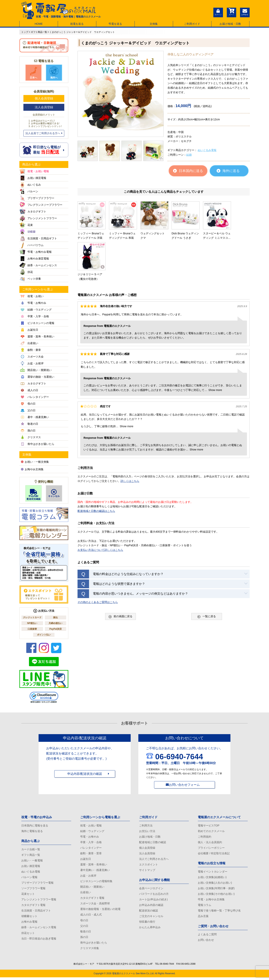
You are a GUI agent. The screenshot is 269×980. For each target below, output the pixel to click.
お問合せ (245, 12)
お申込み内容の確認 (151, 906)
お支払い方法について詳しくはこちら (100, 507)
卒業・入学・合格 (91, 843)
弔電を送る (115, 24)
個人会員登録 (44, 98)
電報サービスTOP (209, 825)
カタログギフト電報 (33, 906)
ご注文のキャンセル (151, 918)
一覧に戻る (207, 573)
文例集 (154, 24)
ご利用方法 (146, 825)
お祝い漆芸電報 (31, 867)
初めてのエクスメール (211, 831)
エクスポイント (149, 865)
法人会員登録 (44, 107)
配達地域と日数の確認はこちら (96, 468)
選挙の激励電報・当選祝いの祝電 (100, 911)
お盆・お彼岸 (88, 877)
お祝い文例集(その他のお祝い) (216, 895)
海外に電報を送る (32, 831)
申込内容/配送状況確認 (33, 495)
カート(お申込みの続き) (153, 901)
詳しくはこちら (130, 438)
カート (231, 12)
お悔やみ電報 (29, 924)
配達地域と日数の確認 (153, 843)
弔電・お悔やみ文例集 (211, 901)
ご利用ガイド (192, 24)
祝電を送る (77, 24)
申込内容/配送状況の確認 (85, 774)
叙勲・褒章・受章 (91, 854)
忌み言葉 (203, 918)
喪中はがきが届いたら (94, 945)
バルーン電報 (29, 878)
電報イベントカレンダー (213, 872)
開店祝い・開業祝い (92, 888)
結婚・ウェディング (92, 831)
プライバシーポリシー (211, 848)
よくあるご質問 (207, 936)
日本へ (34, 73)
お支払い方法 (147, 831)
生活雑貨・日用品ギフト (36, 912)
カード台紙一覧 (31, 849)
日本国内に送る (188, 171)
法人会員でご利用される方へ (44, 133)
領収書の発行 (147, 924)
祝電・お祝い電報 (91, 825)
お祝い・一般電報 (32, 861)
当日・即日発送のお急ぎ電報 (39, 940)
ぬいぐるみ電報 (207, 150)
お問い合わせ (206, 942)
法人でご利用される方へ (154, 860)
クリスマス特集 (90, 951)
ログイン (218, 12)
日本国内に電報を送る (35, 825)
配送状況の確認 (149, 912)
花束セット (28, 895)
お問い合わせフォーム (184, 785)
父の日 (84, 928)
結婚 (189, 155)
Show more (215, 347)
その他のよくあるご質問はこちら (98, 559)
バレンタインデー (91, 848)
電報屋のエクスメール (124, 976)
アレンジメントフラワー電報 (39, 901)
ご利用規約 (205, 837)
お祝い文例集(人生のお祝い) (215, 884)
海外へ (54, 73)
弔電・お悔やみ (90, 837)
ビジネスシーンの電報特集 (96, 882)
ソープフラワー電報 (33, 889)
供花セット (28, 935)
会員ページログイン (151, 889)
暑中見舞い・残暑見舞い (95, 871)
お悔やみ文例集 (32, 469)
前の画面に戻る (120, 573)
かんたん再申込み (150, 929)
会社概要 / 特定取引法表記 (214, 854)
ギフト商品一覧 (31, 855)
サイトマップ (147, 871)
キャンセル (54, 493)
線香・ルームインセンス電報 (39, 929)
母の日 (84, 922)
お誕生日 (86, 860)
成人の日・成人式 (91, 916)
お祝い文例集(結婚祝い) (212, 878)
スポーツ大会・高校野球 (95, 905)
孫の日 (84, 939)
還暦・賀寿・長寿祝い (94, 865)
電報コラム (205, 906)
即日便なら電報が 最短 (44, 150)
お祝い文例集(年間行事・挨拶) (216, 889)
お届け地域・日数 (230, 24)
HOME (39, 24)
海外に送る (228, 171)
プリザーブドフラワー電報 (37, 884)
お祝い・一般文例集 (35, 462)
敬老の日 (86, 934)
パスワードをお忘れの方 (154, 895)
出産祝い (86, 894)
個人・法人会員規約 (210, 843)
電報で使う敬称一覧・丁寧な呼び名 (219, 912)
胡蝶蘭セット (29, 918)
